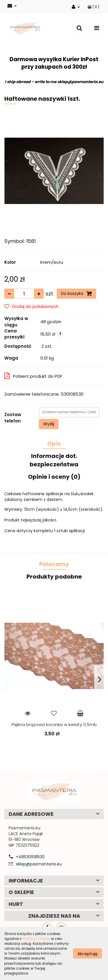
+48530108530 (30, 857)
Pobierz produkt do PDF (33, 376)
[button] (93, 7)
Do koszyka (76, 293)
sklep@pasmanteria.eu (39, 864)
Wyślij (49, 424)
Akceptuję (88, 953)
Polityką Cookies (36, 939)
